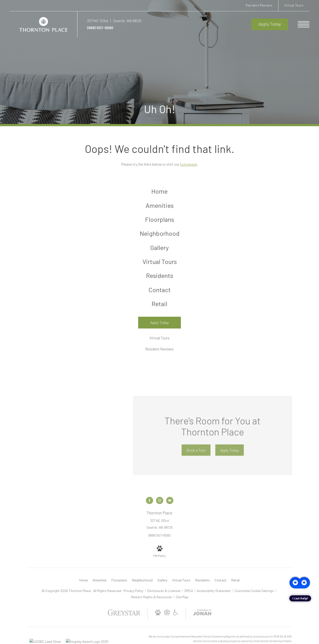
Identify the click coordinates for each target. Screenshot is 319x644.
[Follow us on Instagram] (160, 511)
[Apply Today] (159, 333)
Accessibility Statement (214, 601)
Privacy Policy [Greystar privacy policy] (133, 601)
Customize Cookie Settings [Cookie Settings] (254, 601)
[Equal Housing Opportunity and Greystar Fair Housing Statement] (167, 623)
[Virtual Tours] (159, 348)
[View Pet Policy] (159, 562)
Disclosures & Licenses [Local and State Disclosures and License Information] (164, 601)
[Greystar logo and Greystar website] (124, 625)
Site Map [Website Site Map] (182, 607)
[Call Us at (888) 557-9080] (169, 28)
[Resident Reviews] (159, 359)
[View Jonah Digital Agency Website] (202, 623)
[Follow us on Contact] (170, 511)
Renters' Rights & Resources (152, 607)
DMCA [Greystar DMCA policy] (189, 601)
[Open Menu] (304, 24)
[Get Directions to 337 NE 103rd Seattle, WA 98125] (114, 21)
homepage (189, 164)
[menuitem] (159, 192)
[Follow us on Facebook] (149, 511)
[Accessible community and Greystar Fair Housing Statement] (176, 623)
